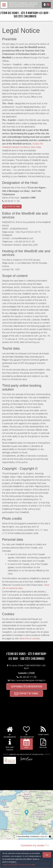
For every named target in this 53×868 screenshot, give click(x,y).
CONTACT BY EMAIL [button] (12, 207)
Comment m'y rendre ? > (35, 845)
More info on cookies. (30, 638)
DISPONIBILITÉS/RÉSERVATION (27, 686)
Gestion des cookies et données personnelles (19, 865)
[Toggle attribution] (50, 837)
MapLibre (44, 837)
